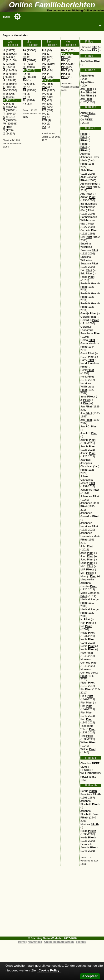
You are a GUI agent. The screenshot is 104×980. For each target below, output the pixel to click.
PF (24, 64)
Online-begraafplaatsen (59, 942)
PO (25, 84)
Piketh (93, 791)
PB (25, 54)
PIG (44, 70)
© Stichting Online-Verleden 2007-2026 (52, 938)
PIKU (64, 77)
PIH (44, 74)
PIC (44, 57)
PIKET (96, 763)
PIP (44, 97)
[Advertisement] (52, 903)
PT (24, 97)
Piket (84, 134)
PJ (24, 74)
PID (44, 60)
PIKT (64, 74)
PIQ (44, 100)
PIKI (64, 60)
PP (24, 87)
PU (25, 100)
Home (22, 942)
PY (24, 104)
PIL (44, 84)
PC (25, 57)
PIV (44, 117)
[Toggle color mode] (17, 17)
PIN (44, 90)
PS (24, 94)
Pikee (91, 76)
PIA (44, 50)
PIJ (44, 77)
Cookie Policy (49, 970)
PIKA (64, 50)
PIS (44, 107)
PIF (44, 67)
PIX (44, 124)
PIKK (64, 64)
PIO (44, 94)
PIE (44, 64)
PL (24, 77)
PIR (44, 104)
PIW (44, 120)
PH (25, 67)
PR (25, 90)
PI (24, 70)
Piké (97, 61)
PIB (44, 54)
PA (24, 50)
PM (25, 80)
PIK (44, 80)
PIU (44, 114)
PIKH (64, 57)
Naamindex (35, 942)
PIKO (64, 67)
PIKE (64, 54)
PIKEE (91, 113)
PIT (44, 110)
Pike (94, 47)
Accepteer (90, 976)
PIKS (64, 70)
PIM (44, 87)
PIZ (44, 127)
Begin (6, 17)
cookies (81, 942)
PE (24, 60)
